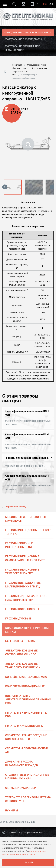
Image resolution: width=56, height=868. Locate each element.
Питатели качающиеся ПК (24, 726)
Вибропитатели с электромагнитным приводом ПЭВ (28, 699)
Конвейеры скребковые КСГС (26, 677)
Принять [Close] (28, 862)
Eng (51, 4)
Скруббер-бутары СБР (21, 788)
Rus (45, 4)
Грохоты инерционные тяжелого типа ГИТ (22, 571)
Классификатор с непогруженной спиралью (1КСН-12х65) (28, 423)
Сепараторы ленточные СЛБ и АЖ (27, 750)
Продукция (17, 65)
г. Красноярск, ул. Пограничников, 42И (25, 833)
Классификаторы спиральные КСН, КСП (28, 630)
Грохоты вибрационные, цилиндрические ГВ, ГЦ (23, 585)
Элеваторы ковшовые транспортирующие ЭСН (23, 665)
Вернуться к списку (16, 506)
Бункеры (12, 810)
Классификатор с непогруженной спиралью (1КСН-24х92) (28, 446)
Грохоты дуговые (18, 618)
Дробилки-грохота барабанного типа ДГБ (22, 763)
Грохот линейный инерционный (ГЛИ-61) (25, 466)
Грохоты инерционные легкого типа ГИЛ (28, 532)
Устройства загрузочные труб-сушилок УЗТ (28, 799)
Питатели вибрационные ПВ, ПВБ (26, 714)
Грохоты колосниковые (23, 609)
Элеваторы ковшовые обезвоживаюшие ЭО (21, 652)
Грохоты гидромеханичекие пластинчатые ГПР (26, 598)
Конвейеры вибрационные (25, 686)
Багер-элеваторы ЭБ (20, 641)
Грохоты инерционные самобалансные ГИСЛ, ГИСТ (25, 558)
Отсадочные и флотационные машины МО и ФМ (27, 777)
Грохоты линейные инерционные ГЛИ (19, 545)
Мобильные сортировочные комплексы (26, 519)
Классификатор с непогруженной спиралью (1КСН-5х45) (28, 487)
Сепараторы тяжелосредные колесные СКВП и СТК (26, 737)
